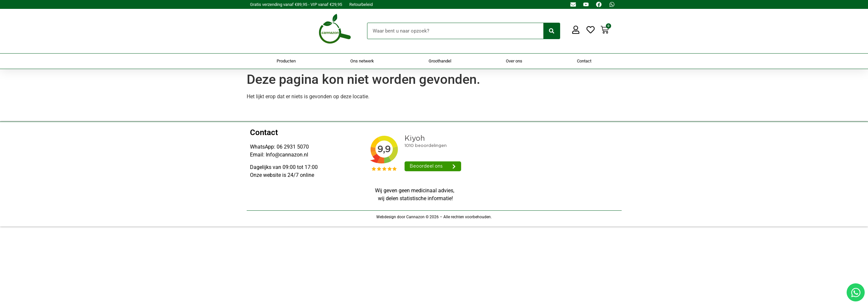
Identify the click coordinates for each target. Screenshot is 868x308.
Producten (286, 61)
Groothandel (440, 61)
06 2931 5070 (293, 147)
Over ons (514, 61)
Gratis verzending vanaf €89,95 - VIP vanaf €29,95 (296, 4)
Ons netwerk (362, 61)
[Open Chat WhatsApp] (856, 292)
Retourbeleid (361, 4)
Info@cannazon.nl (287, 155)
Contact (584, 61)
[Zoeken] (552, 31)
